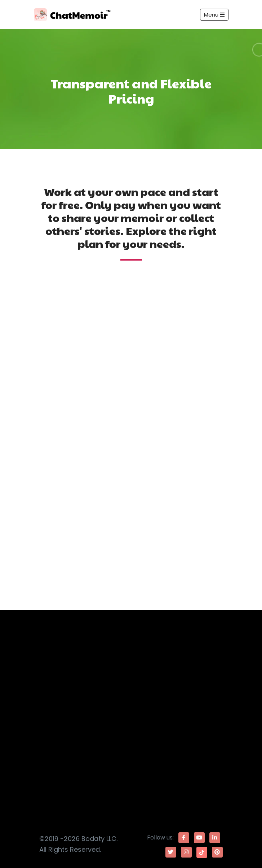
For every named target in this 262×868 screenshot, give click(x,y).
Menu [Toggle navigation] (214, 15)
